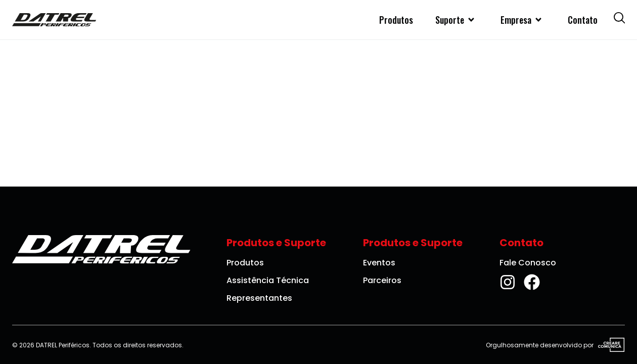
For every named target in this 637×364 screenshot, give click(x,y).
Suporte (457, 20)
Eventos (379, 263)
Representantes (259, 298)
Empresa (523, 20)
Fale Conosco (528, 263)
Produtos (396, 20)
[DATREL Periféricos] (54, 20)
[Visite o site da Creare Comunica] (609, 345)
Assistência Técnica (268, 280)
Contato (583, 20)
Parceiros (382, 280)
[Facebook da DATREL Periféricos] (532, 282)
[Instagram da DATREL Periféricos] (508, 282)
